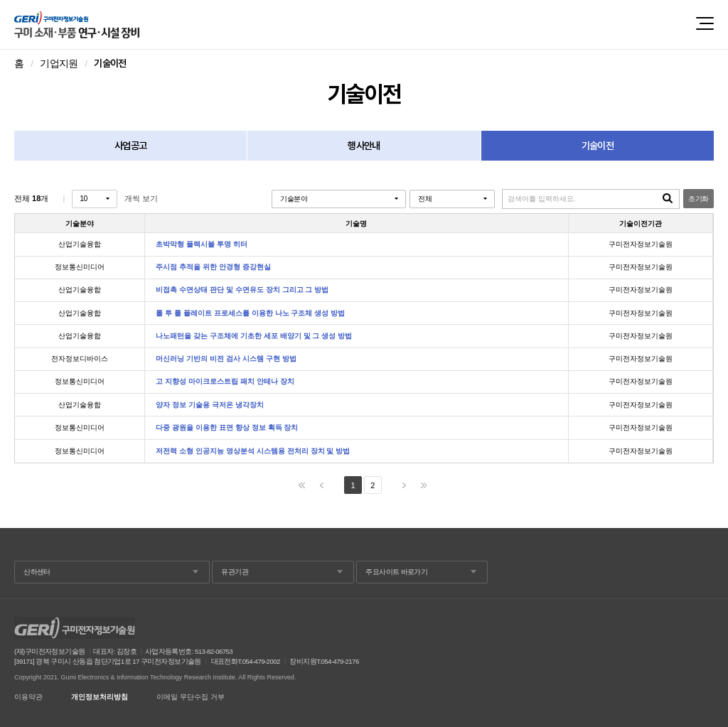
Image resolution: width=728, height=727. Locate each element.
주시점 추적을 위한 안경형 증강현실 (213, 267)
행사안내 (364, 146)
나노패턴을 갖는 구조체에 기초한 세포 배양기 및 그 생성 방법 (254, 336)
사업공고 (130, 146)
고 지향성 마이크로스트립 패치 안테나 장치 (225, 382)
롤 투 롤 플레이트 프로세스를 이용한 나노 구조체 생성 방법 (250, 313)
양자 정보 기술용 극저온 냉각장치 (209, 405)
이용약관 (28, 697)
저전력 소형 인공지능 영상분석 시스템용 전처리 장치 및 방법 (253, 451)
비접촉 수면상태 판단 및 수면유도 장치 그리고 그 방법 (242, 290)
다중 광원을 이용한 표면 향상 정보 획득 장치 (227, 428)
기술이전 (598, 146)
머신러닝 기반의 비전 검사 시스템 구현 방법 (226, 359)
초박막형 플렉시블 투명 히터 (202, 244)
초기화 (698, 199)
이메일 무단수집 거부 (191, 697)
